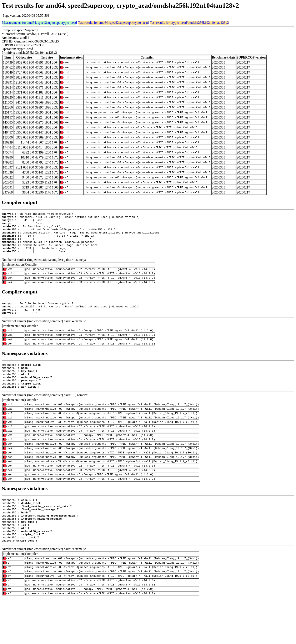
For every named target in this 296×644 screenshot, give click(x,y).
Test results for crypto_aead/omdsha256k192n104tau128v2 (189, 23)
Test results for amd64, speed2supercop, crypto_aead (113, 23)
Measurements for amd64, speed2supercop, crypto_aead (39, 23)
